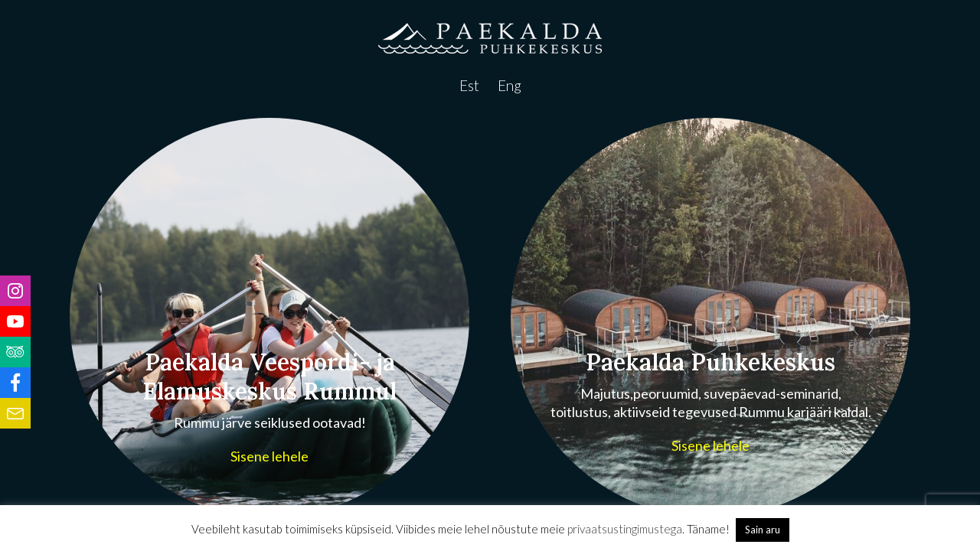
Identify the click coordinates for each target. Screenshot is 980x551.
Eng (510, 85)
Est (469, 85)
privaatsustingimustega (625, 529)
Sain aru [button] (763, 530)
